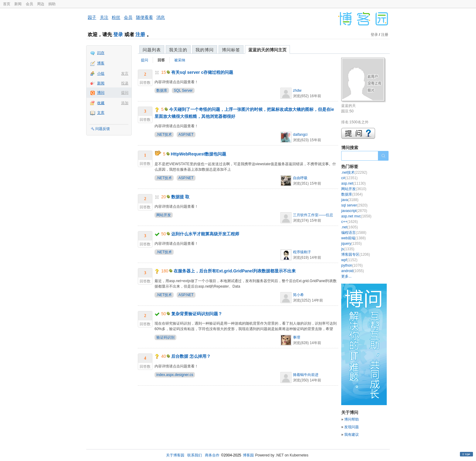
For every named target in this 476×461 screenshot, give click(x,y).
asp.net (354, 183)
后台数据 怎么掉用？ (191, 356)
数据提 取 (180, 197)
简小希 (298, 295)
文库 (101, 113)
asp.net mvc (356, 216)
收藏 (101, 103)
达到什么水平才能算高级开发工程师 (205, 234)
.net (350, 227)
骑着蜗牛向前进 (306, 375)
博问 (101, 93)
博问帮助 (352, 419)
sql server (354, 205)
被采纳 (180, 60)
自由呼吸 (300, 178)
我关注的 (178, 50)
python (352, 265)
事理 (297, 337)
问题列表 (152, 50)
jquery (351, 244)
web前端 (354, 238)
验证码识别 (165, 337)
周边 (41, 4)
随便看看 (144, 17)
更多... (346, 276)
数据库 (162, 90)
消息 (161, 17)
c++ (350, 222)
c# (349, 178)
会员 (29, 4)
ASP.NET (186, 135)
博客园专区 (356, 254)
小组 (101, 73)
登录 (118, 34)
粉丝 (116, 17)
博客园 (248, 455)
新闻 (18, 4)
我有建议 (352, 435)
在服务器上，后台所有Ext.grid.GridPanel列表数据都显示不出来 (235, 271)
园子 (92, 17)
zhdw (297, 90)
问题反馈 (103, 129)
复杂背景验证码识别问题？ (197, 314)
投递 (125, 83)
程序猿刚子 (302, 252)
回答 (161, 60)
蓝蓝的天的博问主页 (267, 50)
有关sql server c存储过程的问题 (202, 72)
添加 (125, 103)
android (353, 271)
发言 (125, 73)
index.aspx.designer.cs (175, 375)
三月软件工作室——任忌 (313, 215)
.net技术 (354, 172)
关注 (104, 17)
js (348, 249)
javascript (354, 211)
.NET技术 (164, 135)
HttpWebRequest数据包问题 (199, 154)
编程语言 (354, 233)
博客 (101, 63)
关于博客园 (175, 455)
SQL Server (183, 90)
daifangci (300, 135)
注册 (140, 34)
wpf (349, 260)
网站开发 (164, 215)
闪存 (101, 53)
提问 (125, 93)
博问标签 (231, 50)
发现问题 (352, 427)
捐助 (52, 4)
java (350, 200)
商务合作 (212, 455)
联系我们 (195, 455)
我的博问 (205, 50)
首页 (7, 4)
